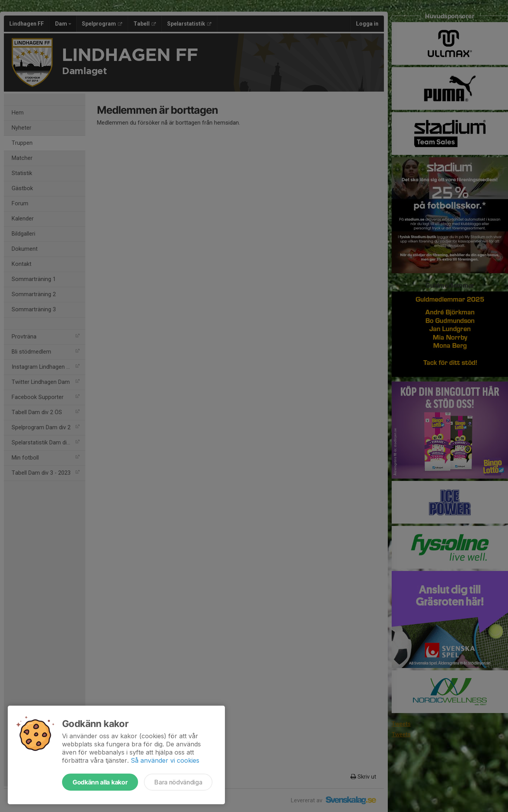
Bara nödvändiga (178, 782)
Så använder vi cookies (165, 760)
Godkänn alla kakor (100, 782)
